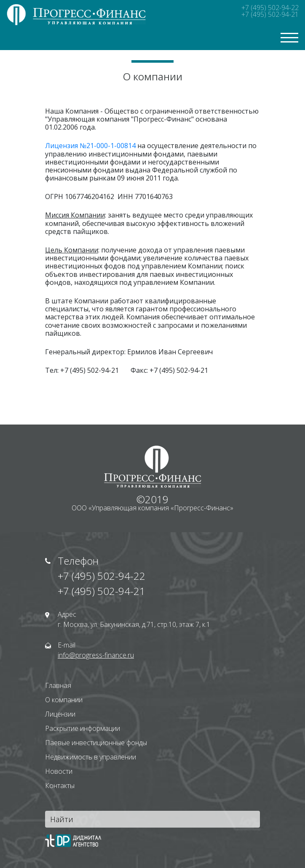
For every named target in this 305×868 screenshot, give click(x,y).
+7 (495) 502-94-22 (270, 8)
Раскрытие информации (83, 728)
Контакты (60, 786)
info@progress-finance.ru (96, 655)
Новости (59, 771)
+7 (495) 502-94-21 (270, 14)
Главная (58, 685)
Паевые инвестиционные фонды (96, 743)
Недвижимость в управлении (91, 757)
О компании (64, 700)
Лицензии (60, 714)
